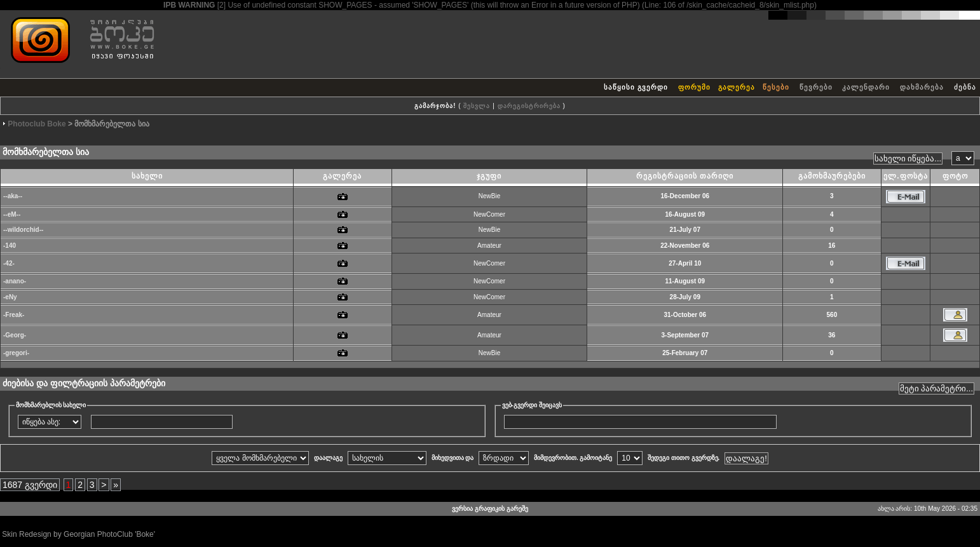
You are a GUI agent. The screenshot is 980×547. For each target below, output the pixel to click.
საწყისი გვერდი (636, 87)
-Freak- (14, 315)
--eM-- (12, 214)
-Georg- (15, 335)
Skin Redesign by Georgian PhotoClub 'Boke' (78, 534)
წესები (776, 87)
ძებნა (965, 87)
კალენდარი (866, 87)
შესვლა (477, 106)
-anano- (15, 281)
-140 (10, 246)
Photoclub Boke (37, 124)
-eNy (10, 297)
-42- (9, 263)
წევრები (816, 87)
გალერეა (737, 87)
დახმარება (922, 87)
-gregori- (16, 353)
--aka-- (13, 196)
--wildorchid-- (23, 230)
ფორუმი (694, 87)
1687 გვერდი (30, 485)
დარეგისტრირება (529, 106)
